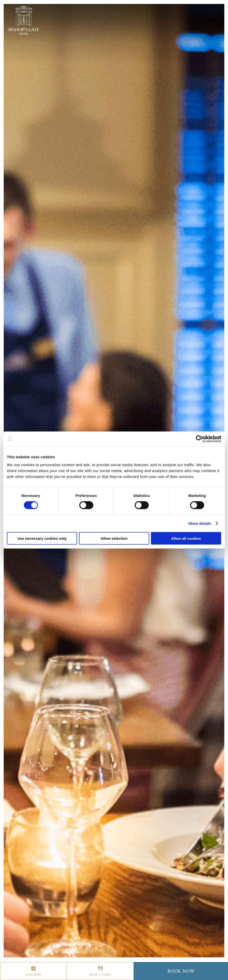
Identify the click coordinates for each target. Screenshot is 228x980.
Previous (28, 585)
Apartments (76, 15)
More (133, 15)
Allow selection (114, 538)
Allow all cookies (186, 538)
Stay (50, 15)
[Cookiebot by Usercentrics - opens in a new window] (200, 439)
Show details (200, 523)
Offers (106, 15)
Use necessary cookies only (42, 538)
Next (200, 585)
